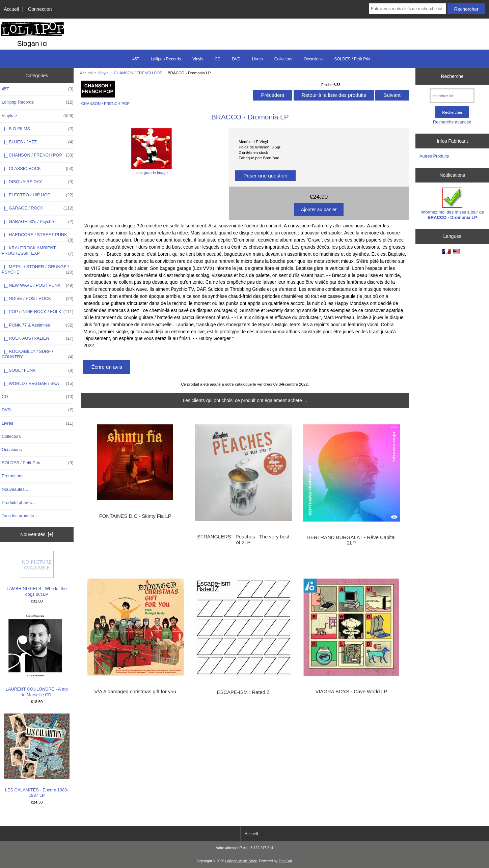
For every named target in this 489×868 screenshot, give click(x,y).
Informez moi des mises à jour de (452, 204)
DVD (236, 59)
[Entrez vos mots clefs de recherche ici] (408, 9)
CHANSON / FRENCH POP (138, 73)
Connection (40, 9)
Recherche (452, 76)
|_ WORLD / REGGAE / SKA (38, 384)
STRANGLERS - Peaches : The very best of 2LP (243, 539)
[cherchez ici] (452, 96)
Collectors (283, 59)
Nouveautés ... (16, 489)
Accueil (11, 9)
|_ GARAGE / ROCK (38, 208)
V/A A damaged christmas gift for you (135, 692)
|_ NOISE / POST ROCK (38, 299)
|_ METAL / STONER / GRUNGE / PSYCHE (38, 270)
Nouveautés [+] (37, 534)
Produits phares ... (19, 502)
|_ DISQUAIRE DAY (38, 182)
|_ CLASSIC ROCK (38, 169)
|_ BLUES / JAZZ (38, 142)
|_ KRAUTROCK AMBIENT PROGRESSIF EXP (38, 251)
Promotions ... (15, 476)
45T (136, 59)
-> (38, 116)
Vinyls (103, 73)
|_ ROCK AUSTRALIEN (38, 338)
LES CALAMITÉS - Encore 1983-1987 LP (37, 756)
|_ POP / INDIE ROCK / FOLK (38, 312)
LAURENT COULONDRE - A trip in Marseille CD (37, 655)
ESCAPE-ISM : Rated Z (243, 692)
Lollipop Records (166, 59)
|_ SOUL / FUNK (38, 370)
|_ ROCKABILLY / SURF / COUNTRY (38, 354)
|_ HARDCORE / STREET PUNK (38, 236)
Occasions (313, 59)
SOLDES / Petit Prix (352, 59)
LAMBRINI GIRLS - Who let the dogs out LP (37, 574)
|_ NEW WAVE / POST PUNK (38, 285)
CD (218, 59)
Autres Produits (434, 156)
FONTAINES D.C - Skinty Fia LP (135, 516)
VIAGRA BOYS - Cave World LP (351, 692)
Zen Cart (285, 861)
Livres (257, 59)
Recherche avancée (452, 122)
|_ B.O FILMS (38, 129)
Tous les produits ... (20, 516)
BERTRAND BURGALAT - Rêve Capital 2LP (351, 540)
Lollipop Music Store (241, 861)
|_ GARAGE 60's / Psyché (38, 222)
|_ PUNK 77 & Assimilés (38, 325)
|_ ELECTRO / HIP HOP (38, 195)
